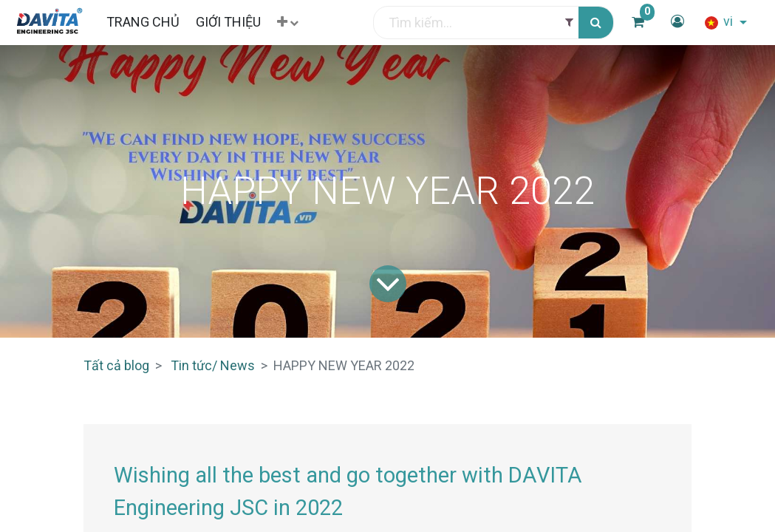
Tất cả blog (116, 365)
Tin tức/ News (213, 365)
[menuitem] (142, 22)
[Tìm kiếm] (596, 23)
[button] (288, 23)
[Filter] (569, 23)
